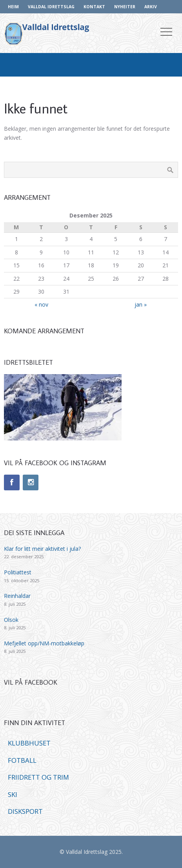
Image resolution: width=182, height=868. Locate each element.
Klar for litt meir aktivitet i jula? (42, 549)
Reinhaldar (17, 596)
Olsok (11, 620)
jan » (141, 304)
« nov (41, 304)
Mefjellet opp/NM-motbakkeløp (44, 643)
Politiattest (18, 572)
